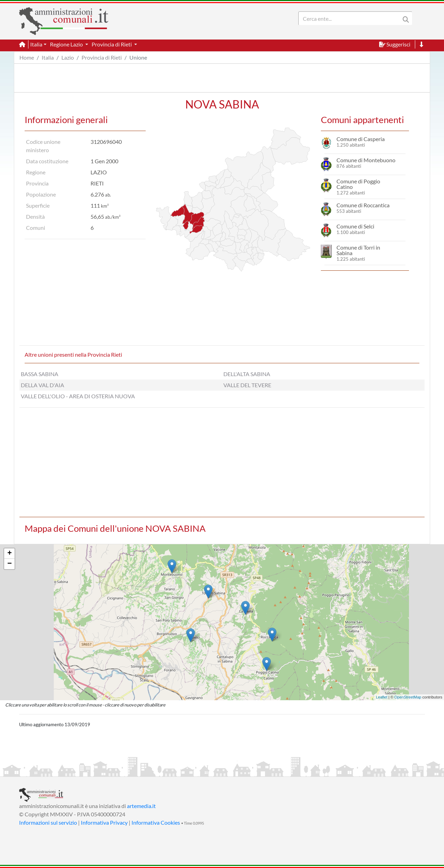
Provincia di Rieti (102, 57)
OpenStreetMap (408, 697)
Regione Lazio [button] (67, 44)
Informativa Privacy (104, 822)
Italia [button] (36, 44)
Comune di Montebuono (366, 160)
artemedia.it (141, 806)
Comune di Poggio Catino (358, 184)
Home (27, 57)
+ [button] (10, 554)
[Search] (351, 18)
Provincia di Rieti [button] (112, 44)
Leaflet (382, 697)
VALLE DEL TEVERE (247, 385)
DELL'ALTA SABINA (247, 374)
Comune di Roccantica (363, 205)
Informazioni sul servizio (48, 822)
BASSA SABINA (40, 374)
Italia (48, 57)
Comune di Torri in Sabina (358, 250)
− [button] (10, 564)
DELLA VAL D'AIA (42, 385)
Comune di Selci (355, 226)
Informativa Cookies (156, 822)
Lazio (68, 57)
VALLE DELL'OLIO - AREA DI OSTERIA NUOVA (78, 396)
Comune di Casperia (361, 139)
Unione (138, 57)
